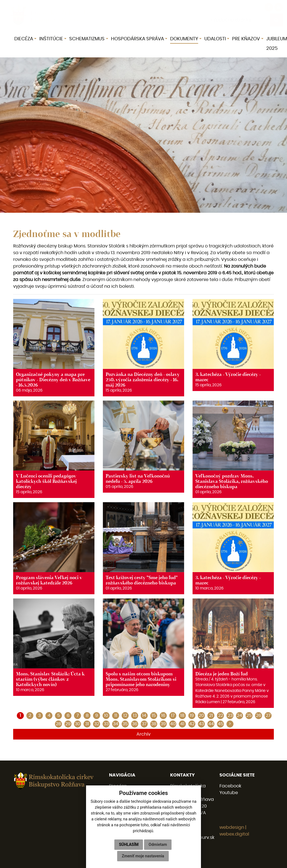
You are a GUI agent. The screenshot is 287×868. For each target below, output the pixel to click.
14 (144, 715)
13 (135, 715)
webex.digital (234, 834)
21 (211, 715)
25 (249, 715)
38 (154, 724)
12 (125, 715)
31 (87, 724)
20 (201, 715)
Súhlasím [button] (129, 844)
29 (68, 724)
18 (182, 715)
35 (125, 724)
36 (135, 724)
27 (268, 715)
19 (192, 715)
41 (182, 724)
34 (116, 724)
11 (116, 715)
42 (192, 724)
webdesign (232, 827)
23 (230, 715)
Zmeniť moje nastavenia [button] (143, 856)
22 (221, 715)
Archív (143, 734)
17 (173, 715)
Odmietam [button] (158, 844)
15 (154, 715)
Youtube (229, 793)
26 (259, 715)
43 (201, 724)
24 (239, 715)
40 (173, 724)
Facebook (230, 786)
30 (77, 724)
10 (106, 715)
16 (163, 715)
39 (163, 724)
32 (97, 724)
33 (106, 724)
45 (221, 724)
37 (144, 724)
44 (211, 724)
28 (58, 724)
